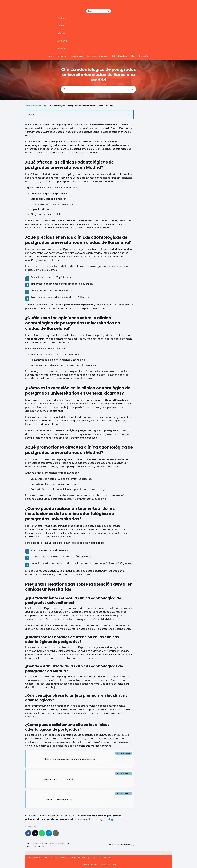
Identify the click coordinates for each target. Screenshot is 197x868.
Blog (133, 56)
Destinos (62, 18)
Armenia (62, 56)
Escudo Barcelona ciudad (120, 845)
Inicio (51, 56)
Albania (61, 33)
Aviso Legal (64, 858)
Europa (61, 26)
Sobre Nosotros (119, 56)
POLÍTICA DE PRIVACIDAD (100, 858)
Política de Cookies (79, 858)
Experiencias (77, 56)
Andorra (61, 48)
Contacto (144, 56)
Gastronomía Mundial (97, 56)
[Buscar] (108, 11)
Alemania (62, 41)
